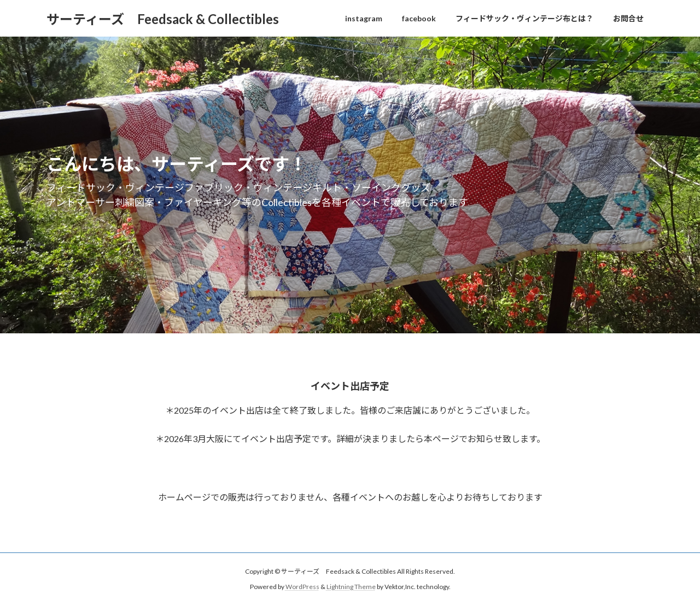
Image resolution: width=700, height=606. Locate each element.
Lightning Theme (351, 587)
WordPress (302, 587)
